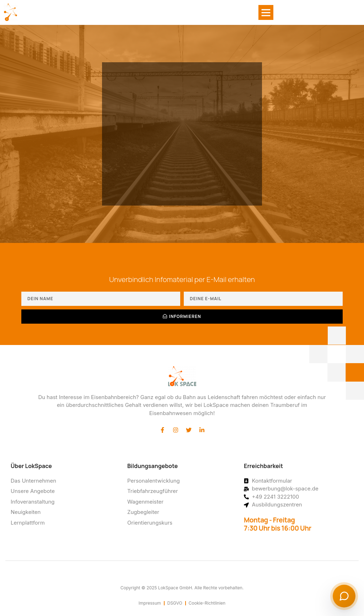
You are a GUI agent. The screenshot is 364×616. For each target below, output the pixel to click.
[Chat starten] (344, 596)
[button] (266, 12)
